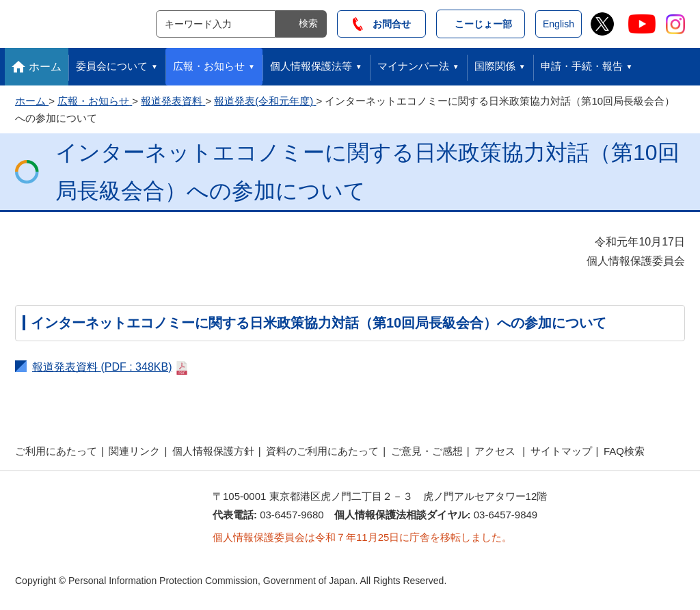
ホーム (45, 67)
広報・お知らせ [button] (209, 66)
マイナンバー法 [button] (413, 66)
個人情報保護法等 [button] (311, 66)
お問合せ (382, 24)
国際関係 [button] (495, 66)
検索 (308, 23)
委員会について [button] (112, 66)
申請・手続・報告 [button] (582, 66)
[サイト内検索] (216, 24)
